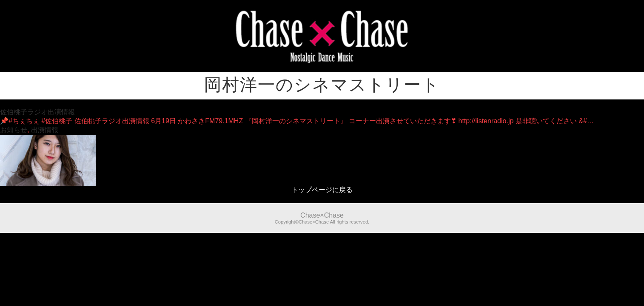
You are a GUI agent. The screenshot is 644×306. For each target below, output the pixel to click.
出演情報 (45, 130)
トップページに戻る (322, 190)
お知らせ (14, 130)
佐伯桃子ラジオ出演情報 (37, 112)
